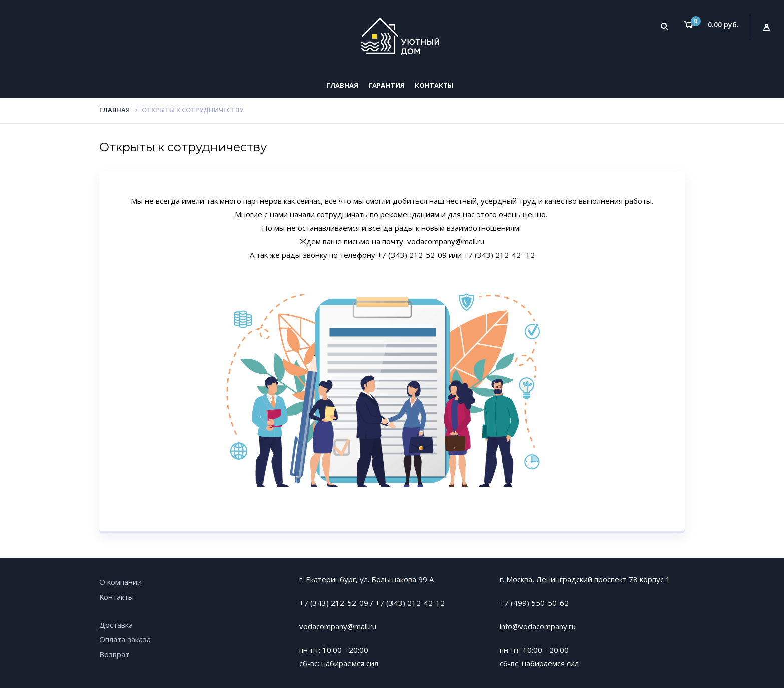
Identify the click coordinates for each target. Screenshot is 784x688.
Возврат (114, 654)
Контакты (434, 85)
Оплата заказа (125, 639)
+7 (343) (391, 603)
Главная (342, 85)
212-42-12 (426, 603)
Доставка (116, 625)
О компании (120, 582)
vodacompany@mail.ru (338, 626)
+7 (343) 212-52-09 (334, 603)
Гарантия (386, 85)
